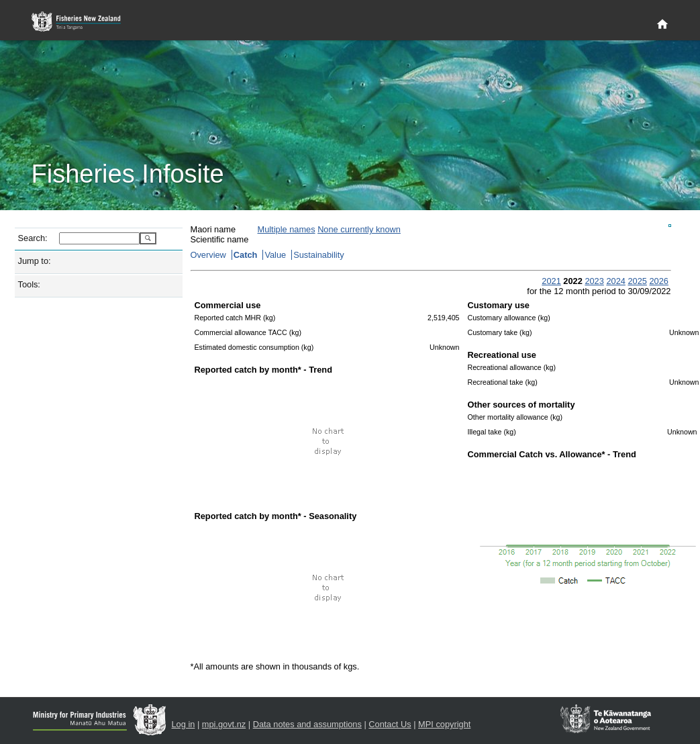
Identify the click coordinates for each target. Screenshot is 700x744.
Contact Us (390, 724)
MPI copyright (444, 724)
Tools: (29, 284)
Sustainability (318, 255)
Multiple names (287, 229)
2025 (637, 281)
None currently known (359, 229)
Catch (246, 255)
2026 (658, 281)
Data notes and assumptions (307, 724)
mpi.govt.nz (224, 724)
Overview (208, 255)
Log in (184, 724)
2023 (594, 281)
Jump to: (35, 261)
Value (275, 255)
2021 (551, 281)
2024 (615, 281)
